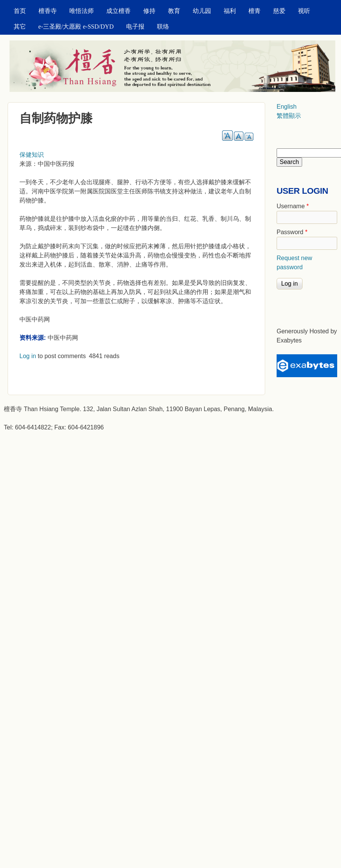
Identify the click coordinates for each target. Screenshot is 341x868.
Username (293, 206)
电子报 (135, 27)
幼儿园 (202, 11)
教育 (174, 11)
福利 (230, 11)
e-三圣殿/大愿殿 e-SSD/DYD (76, 27)
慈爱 (279, 11)
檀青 (255, 11)
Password (292, 232)
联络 (163, 27)
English (287, 107)
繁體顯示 (289, 116)
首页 (20, 11)
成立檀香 (118, 11)
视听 (304, 11)
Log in (28, 356)
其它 (20, 27)
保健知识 (32, 155)
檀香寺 (48, 11)
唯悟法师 (82, 11)
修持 (149, 11)
